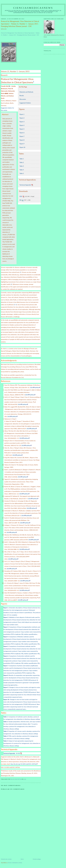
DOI (31, 387)
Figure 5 (22, 129)
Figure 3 (22, 122)
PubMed (36, 387)
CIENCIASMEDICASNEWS (33, 8)
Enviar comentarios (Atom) (15, 863)
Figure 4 (22, 125)
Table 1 (22, 159)
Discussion (23, 99)
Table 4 (22, 170)
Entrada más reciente (6, 859)
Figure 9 (22, 144)
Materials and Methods (26, 92)
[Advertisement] (16, 845)
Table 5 (22, 173)
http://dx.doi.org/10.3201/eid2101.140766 (23, 764)
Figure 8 (22, 140)
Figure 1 (22, 114)
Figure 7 (22, 136)
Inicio (22, 859)
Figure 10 (22, 147)
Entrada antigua (37, 859)
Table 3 (22, 166)
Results (22, 96)
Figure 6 (22, 133)
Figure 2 (22, 118)
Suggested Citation (25, 103)
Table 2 (22, 162)
